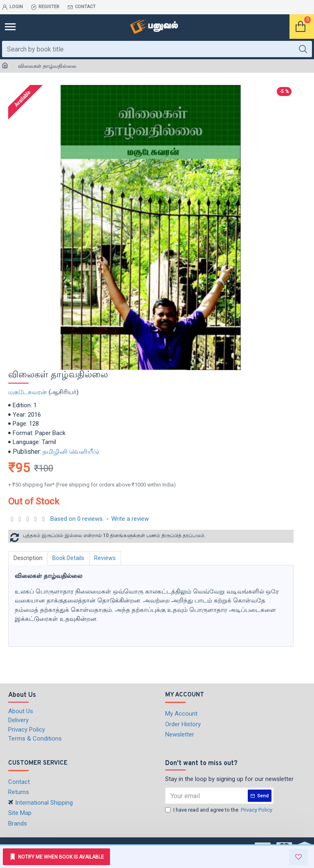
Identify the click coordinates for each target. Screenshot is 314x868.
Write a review (130, 519)
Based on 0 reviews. (77, 519)
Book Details (69, 558)
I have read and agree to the (219, 810)
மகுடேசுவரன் (28, 392)
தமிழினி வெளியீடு (71, 452)
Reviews (106, 558)
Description (28, 558)
